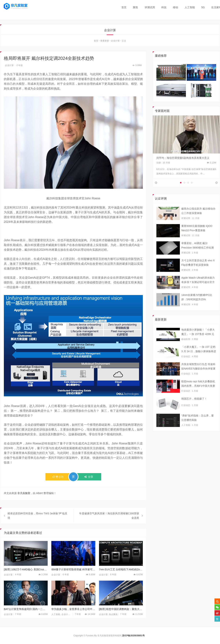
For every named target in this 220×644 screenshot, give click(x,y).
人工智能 (190, 7)
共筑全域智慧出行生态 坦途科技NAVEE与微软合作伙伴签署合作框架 (198, 375)
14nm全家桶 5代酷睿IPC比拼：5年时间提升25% (197, 305)
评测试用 (150, 7)
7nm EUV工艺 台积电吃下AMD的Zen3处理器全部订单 (121, 577)
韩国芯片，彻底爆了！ (194, 406)
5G (203, 7)
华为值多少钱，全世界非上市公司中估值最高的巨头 (73, 617)
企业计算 (115, 42)
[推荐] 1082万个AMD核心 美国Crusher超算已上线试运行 (26, 577)
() (58, 478)
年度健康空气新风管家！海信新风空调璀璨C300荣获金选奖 (109, 524)
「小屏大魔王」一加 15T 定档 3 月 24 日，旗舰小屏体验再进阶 (199, 357)
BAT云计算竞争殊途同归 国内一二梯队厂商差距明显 (26, 617)
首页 (124, 7)
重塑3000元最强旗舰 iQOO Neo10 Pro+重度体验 (197, 236)
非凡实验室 (24, 494)
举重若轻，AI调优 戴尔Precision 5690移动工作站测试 (198, 254)
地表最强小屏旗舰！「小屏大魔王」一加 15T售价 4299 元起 (198, 340)
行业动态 (186, 364)
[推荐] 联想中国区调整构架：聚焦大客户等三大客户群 (121, 617)
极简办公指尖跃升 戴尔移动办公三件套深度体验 (198, 219)
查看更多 (105, 42)
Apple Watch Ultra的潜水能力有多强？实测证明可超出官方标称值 (198, 288)
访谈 (159, 164)
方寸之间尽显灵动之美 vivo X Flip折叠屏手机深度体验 (198, 270)
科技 (164, 7)
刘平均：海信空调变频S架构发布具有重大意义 (183, 159)
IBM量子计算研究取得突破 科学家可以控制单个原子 (73, 577)
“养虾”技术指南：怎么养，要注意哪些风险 (198, 426)
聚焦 (135, 7)
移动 (175, 7)
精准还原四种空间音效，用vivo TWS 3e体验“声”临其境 (37, 524)
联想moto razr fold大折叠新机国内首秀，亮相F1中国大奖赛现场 (198, 392)
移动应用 (186, 347)
